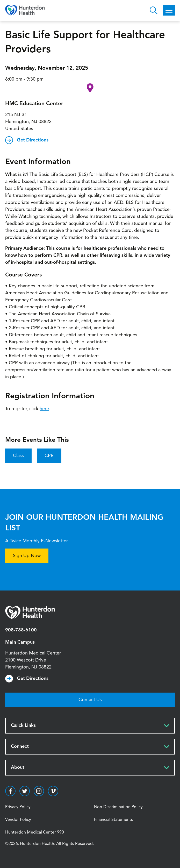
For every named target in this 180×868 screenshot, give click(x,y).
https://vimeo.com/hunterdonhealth (53, 791)
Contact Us (90, 700)
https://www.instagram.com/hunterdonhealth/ (39, 791)
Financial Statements (113, 820)
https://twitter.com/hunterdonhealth (25, 791)
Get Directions (33, 140)
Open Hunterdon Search (154, 10)
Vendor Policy (18, 820)
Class (18, 456)
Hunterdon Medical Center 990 (35, 833)
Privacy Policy (18, 807)
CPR (49, 456)
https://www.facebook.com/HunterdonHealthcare (10, 791)
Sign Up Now (27, 556)
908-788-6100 (21, 630)
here (44, 409)
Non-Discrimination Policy (118, 807)
